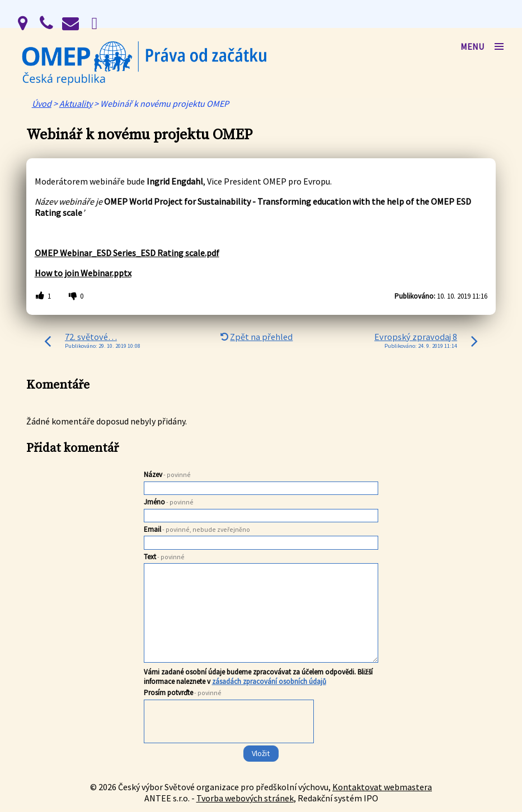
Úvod (42, 103)
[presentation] (228, 744)
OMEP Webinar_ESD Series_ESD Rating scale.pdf (127, 253)
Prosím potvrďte (183, 693)
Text (164, 557)
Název (167, 475)
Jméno (169, 502)
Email (197, 529)
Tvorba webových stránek (245, 798)
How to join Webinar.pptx (83, 273)
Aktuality (76, 103)
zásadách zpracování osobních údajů (269, 681)
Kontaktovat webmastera (382, 787)
